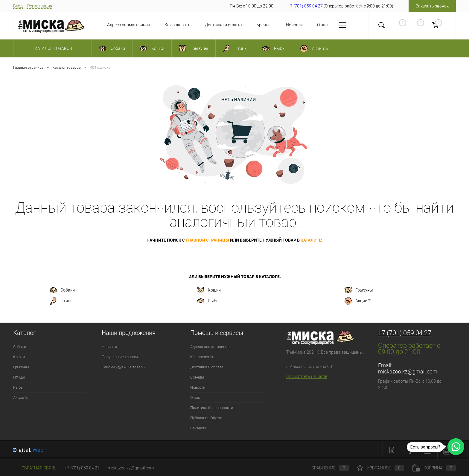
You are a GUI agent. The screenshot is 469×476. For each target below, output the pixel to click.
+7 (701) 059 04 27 (305, 6)
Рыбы (208, 301)
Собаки (62, 290)
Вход (18, 6)
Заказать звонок (432, 6)
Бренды (264, 25)
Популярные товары (120, 357)
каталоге (311, 240)
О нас (322, 25)
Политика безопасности (212, 408)
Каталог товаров (52, 48)
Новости (294, 25)
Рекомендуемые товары (124, 367)
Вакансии (199, 428)
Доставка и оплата (223, 25)
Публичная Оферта (207, 418)
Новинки (109, 347)
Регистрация (40, 6)
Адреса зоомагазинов (129, 25)
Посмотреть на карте (307, 376)
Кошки (209, 290)
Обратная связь (35, 468)
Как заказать (178, 25)
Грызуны (359, 290)
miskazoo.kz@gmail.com (408, 372)
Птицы (62, 301)
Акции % (358, 301)
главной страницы (207, 240)
